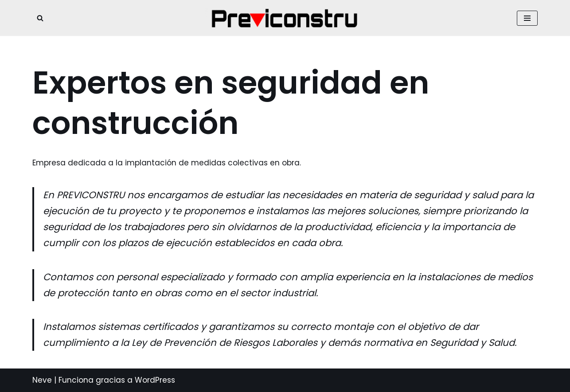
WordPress (155, 380)
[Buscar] (40, 18)
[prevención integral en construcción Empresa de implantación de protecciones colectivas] (285, 18)
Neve (42, 380)
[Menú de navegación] (527, 18)
